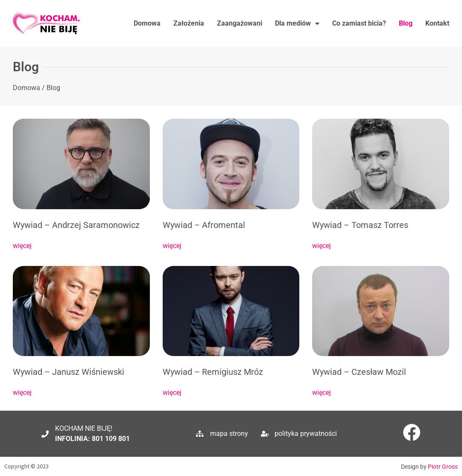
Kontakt (437, 23)
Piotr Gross (443, 467)
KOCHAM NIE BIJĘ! (84, 428)
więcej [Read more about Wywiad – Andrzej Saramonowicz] (22, 246)
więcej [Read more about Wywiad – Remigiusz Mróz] (172, 393)
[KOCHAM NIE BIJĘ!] (45, 434)
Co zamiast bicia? (359, 23)
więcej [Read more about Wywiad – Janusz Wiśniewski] (22, 393)
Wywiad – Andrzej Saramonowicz (76, 225)
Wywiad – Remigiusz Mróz (213, 372)
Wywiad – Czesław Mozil (359, 372)
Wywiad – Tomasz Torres (360, 225)
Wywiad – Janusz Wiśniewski (69, 372)
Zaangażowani (240, 23)
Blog (406, 23)
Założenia (189, 23)
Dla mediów (297, 23)
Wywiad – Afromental (204, 225)
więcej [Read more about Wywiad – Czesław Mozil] (322, 393)
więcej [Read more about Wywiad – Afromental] (172, 246)
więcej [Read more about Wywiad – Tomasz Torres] (322, 246)
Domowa (147, 23)
